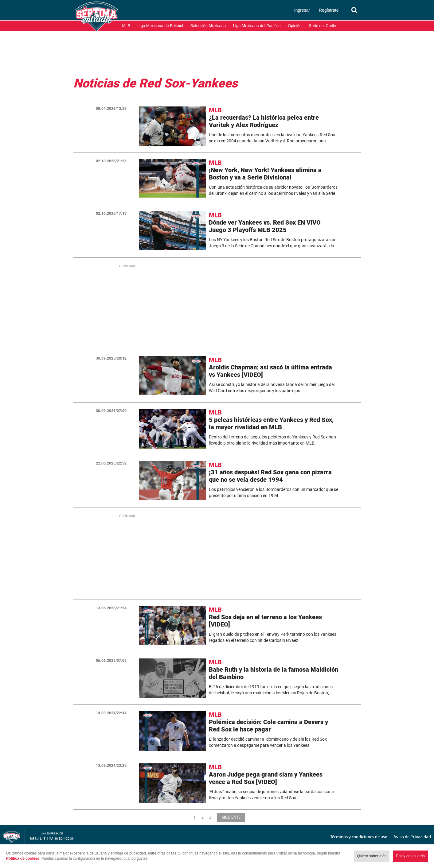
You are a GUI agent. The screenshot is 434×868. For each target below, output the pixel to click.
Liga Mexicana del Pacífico (257, 26)
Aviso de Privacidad (412, 837)
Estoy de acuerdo (411, 856)
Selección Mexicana (208, 26)
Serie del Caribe (323, 26)
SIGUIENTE (231, 817)
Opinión (295, 26)
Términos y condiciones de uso (359, 837)
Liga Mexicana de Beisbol (160, 26)
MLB (126, 26)
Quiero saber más (371, 856)
